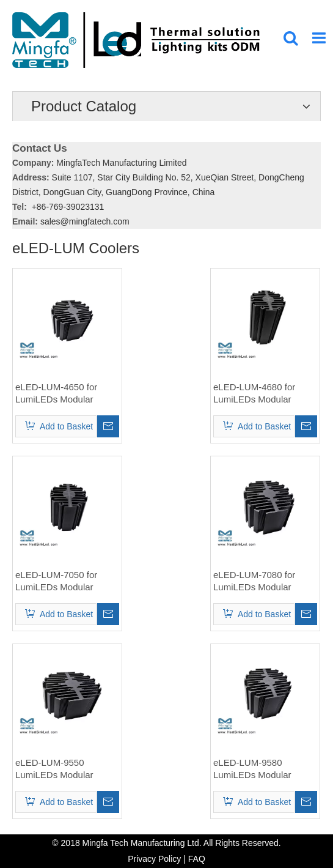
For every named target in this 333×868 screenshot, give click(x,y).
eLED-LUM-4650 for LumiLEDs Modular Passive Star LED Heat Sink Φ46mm (62, 394)
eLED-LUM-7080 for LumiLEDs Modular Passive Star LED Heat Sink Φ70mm (260, 581)
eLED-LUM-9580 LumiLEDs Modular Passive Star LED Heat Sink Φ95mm (260, 769)
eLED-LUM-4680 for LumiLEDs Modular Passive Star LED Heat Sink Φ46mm (260, 394)
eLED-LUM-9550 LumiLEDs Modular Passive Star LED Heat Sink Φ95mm (62, 769)
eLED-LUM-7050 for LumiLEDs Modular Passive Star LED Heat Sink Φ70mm (62, 581)
